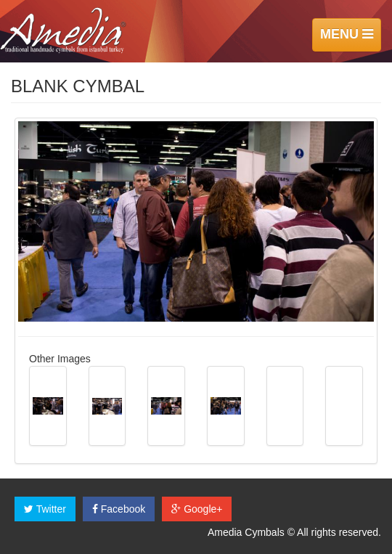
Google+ (197, 509)
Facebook (119, 509)
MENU (347, 34)
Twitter (45, 509)
